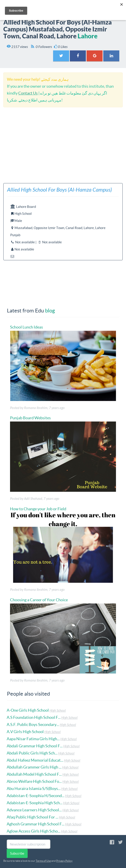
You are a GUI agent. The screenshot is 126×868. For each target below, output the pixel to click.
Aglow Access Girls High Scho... (34, 831)
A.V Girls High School (25, 732)
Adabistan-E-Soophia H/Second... (36, 796)
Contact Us (28, 93)
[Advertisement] (63, 145)
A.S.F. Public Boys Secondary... (33, 724)
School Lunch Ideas (27, 327)
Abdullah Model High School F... (34, 774)
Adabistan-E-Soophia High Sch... (35, 803)
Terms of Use (43, 861)
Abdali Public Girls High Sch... (32, 753)
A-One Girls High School (28, 710)
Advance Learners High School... (34, 810)
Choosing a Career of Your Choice (39, 600)
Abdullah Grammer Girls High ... (34, 767)
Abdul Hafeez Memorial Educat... (35, 760)
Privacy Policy (64, 861)
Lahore (88, 36)
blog (50, 311)
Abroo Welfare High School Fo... (34, 781)
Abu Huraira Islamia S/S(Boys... (34, 788)
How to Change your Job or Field (38, 509)
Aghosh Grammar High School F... (36, 824)
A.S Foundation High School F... (34, 717)
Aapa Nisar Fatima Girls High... (33, 739)
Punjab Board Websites (30, 418)
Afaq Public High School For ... (32, 817)
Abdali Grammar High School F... (35, 746)
